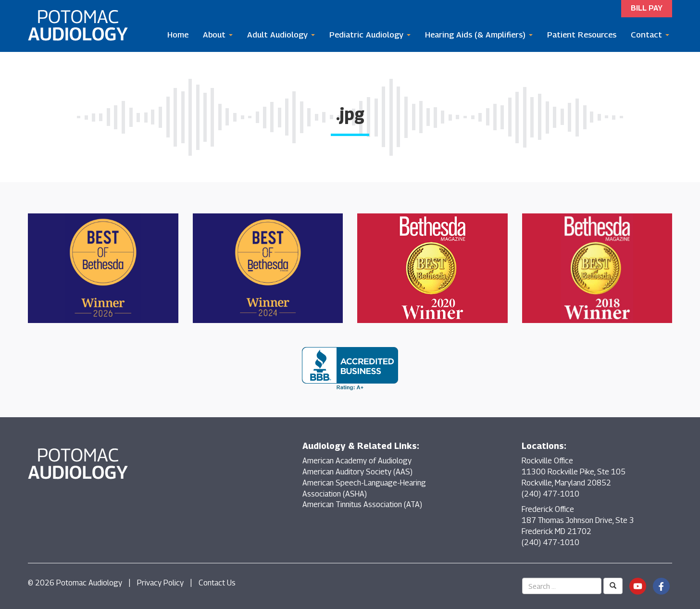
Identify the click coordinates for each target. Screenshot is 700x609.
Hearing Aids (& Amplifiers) (479, 35)
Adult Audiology (281, 35)
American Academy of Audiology (357, 461)
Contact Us (217, 583)
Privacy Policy (160, 583)
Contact (650, 35)
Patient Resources (582, 35)
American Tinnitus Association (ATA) (362, 504)
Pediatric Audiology (370, 35)
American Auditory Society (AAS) (357, 472)
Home (178, 35)
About (218, 35)
